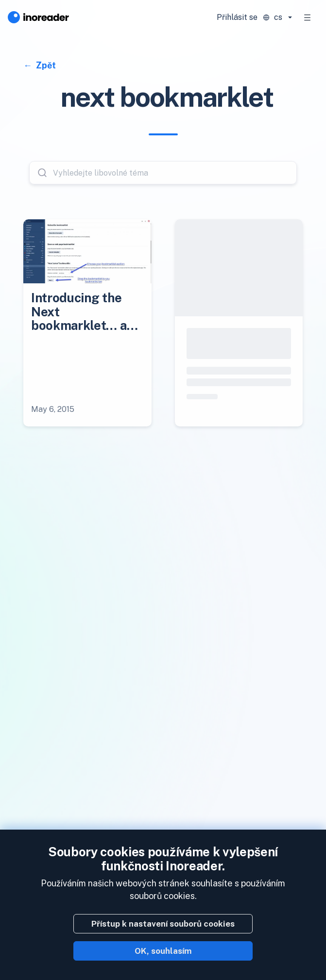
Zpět (45, 65)
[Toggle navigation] (308, 17)
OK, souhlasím (163, 951)
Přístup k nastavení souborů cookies (163, 924)
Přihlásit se (237, 17)
